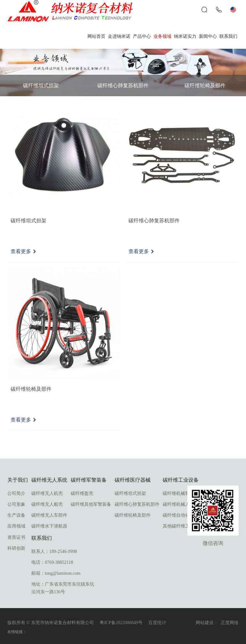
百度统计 (157, 623)
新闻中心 (208, 36)
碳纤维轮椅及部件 (205, 85)
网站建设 (205, 623)
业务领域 (162, 36)
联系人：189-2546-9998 (54, 551)
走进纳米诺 (119, 36)
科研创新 (16, 548)
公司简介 (16, 493)
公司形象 (16, 504)
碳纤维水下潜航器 (49, 526)
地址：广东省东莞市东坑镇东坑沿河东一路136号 (63, 588)
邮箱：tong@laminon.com (56, 573)
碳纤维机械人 (176, 504)
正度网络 (230, 623)
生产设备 (16, 515)
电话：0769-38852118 (52, 562)
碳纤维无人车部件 (49, 515)
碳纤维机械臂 (176, 493)
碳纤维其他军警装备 (91, 504)
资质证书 (16, 537)
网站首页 (96, 36)
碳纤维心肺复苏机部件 (123, 85)
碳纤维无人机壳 (47, 493)
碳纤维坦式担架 (41, 85)
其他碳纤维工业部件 (183, 526)
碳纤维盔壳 (82, 493)
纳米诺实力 (185, 36)
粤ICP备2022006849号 (121, 623)
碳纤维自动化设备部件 (185, 515)
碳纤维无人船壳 (47, 504)
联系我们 (228, 36)
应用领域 (16, 526)
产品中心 (142, 36)
